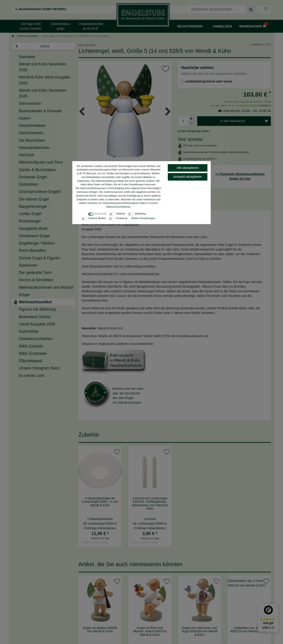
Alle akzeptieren (188, 168)
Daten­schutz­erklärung (118, 207)
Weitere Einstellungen (143, 218)
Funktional (122, 218)
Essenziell (101, 214)
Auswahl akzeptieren (188, 177)
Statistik (120, 214)
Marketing (140, 214)
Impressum (149, 199)
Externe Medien (97, 218)
